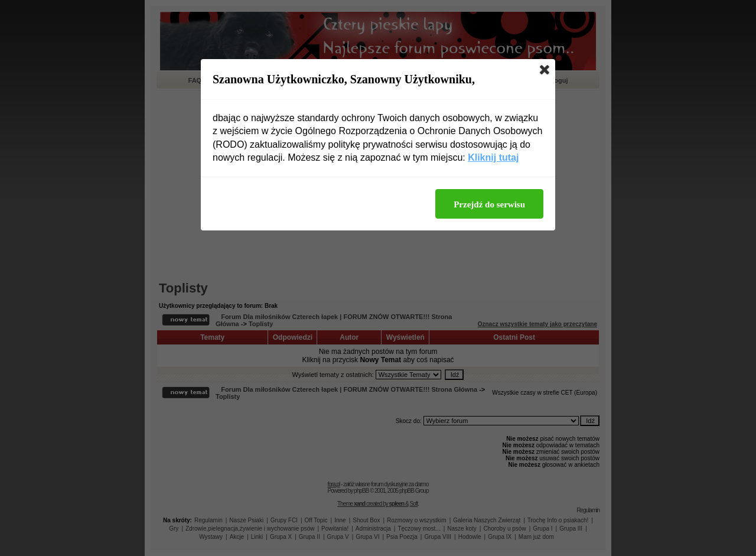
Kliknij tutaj (493, 157)
